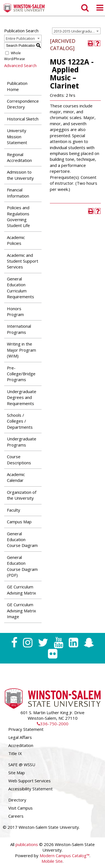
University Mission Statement (17, 136)
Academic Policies (16, 240)
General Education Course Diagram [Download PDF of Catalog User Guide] (22, 540)
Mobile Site (52, 861)
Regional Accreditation (19, 157)
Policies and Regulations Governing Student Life (18, 216)
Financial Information (18, 193)
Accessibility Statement (30, 789)
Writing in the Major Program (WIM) (21, 350)
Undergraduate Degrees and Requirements (22, 397)
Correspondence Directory (23, 104)
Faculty (14, 510)
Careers (16, 816)
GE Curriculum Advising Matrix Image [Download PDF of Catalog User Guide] (21, 611)
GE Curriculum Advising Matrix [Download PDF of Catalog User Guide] (21, 590)
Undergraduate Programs (22, 442)
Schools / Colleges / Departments (20, 421)
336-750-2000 (53, 724)
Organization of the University (22, 495)
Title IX (15, 753)
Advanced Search (20, 65)
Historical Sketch (23, 119)
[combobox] (76, 31)
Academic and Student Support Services (23, 261)
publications (27, 844)
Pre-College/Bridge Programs (21, 374)
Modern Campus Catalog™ (65, 855)
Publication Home (17, 86)
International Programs (19, 329)
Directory (17, 800)
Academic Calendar (16, 477)
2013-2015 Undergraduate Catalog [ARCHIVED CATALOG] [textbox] (77, 31)
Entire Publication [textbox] (20, 38)
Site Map (17, 773)
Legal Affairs (20, 737)
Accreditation (21, 745)
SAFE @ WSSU (22, 765)
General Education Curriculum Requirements (21, 288)
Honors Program (15, 311)
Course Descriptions (19, 459)
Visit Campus (21, 808)
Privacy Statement (26, 729)
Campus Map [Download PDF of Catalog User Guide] (19, 522)
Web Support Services (30, 781)
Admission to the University (20, 175)
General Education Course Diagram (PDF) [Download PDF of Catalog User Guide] (22, 566)
